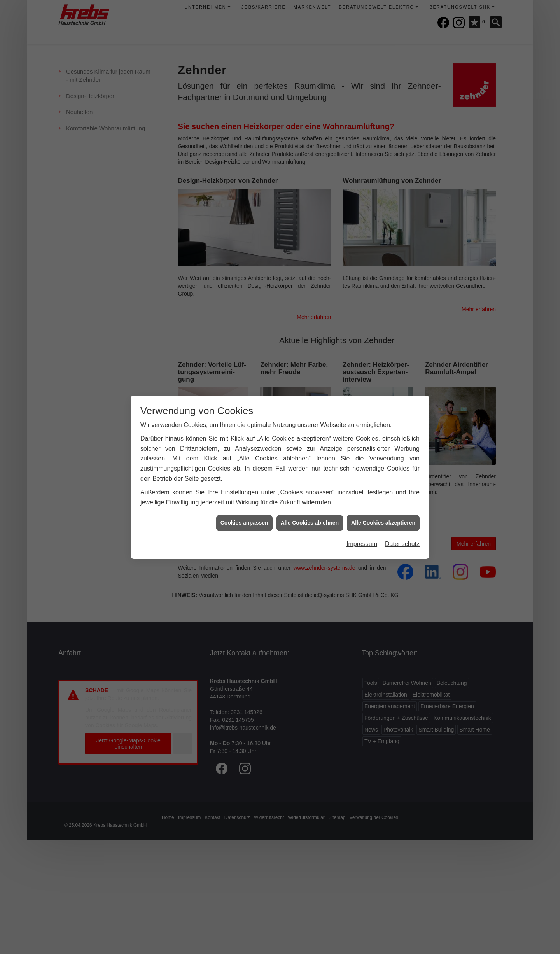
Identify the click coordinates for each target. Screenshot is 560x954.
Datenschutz (402, 535)
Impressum (362, 535)
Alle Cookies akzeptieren (383, 514)
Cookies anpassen (244, 514)
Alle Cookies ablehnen (310, 514)
